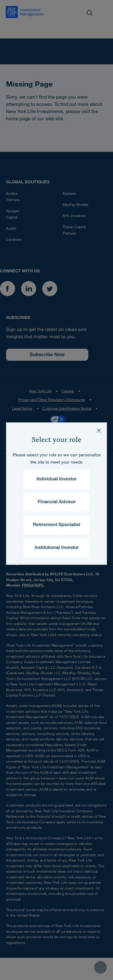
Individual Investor (56, 479)
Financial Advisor (57, 502)
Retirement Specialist (56, 525)
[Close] (99, 430)
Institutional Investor (57, 548)
